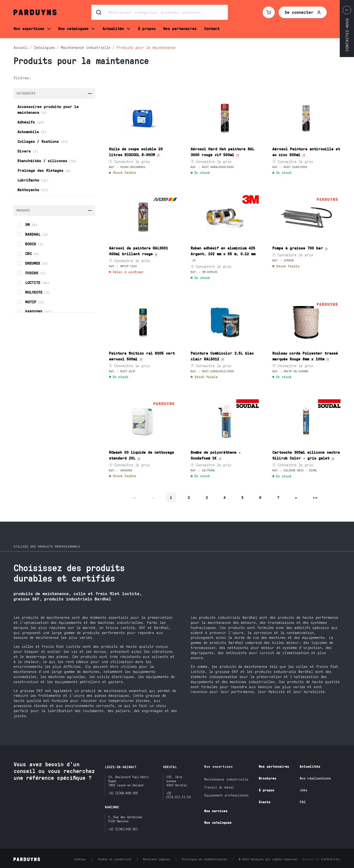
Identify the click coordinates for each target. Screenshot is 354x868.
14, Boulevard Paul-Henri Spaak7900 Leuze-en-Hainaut (128, 781)
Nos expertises (218, 766)
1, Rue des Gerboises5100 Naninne (125, 819)
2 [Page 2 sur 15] (189, 497)
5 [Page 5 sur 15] (243, 497)
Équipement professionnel (226, 795)
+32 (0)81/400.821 (123, 829)
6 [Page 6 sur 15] (260, 497)
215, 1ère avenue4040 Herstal (177, 781)
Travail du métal (219, 787)
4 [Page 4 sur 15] (225, 497)
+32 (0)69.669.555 (123, 793)
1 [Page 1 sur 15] (171, 497)
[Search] (160, 12)
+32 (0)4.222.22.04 (178, 795)
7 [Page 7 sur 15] (278, 497)
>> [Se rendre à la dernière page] (315, 497)
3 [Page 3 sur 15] (207, 497)
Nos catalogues (218, 822)
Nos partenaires (274, 766)
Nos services (216, 811)
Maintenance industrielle (226, 779)
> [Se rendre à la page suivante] (296, 497)
